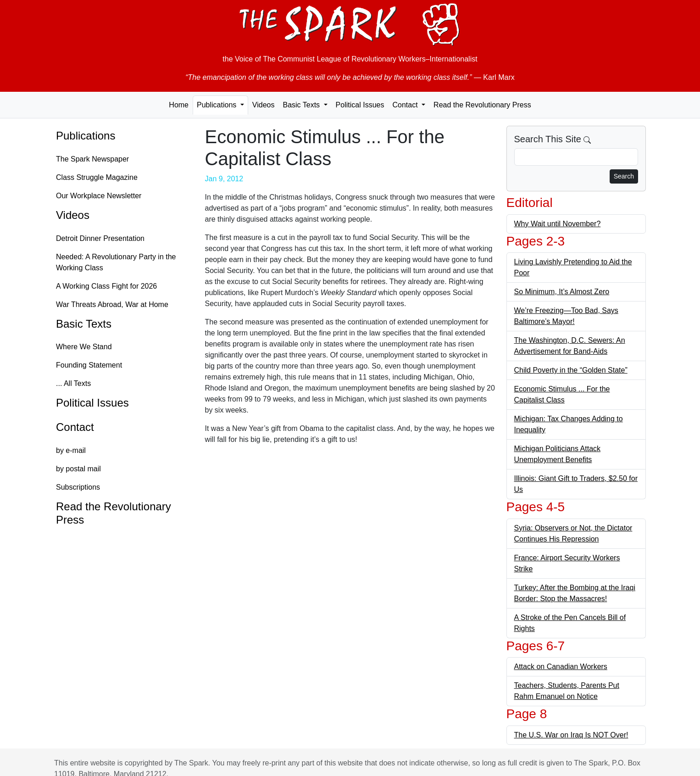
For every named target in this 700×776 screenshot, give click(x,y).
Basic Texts (84, 324)
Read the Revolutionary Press (482, 105)
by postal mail (78, 469)
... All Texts (73, 383)
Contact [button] (406, 105)
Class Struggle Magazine (97, 177)
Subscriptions (78, 487)
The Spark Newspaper (92, 159)
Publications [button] (218, 105)
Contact (75, 427)
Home (179, 105)
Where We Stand (84, 347)
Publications (86, 136)
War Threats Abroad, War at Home (112, 304)
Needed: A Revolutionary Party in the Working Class (116, 262)
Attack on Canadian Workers (561, 667)
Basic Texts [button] (302, 105)
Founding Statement (89, 365)
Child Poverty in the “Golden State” (571, 370)
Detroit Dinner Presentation (100, 238)
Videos (264, 105)
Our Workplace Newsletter (99, 196)
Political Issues (360, 105)
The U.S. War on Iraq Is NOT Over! (571, 735)
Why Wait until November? (558, 224)
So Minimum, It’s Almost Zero (562, 292)
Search (624, 176)
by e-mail (71, 450)
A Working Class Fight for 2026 (106, 286)
